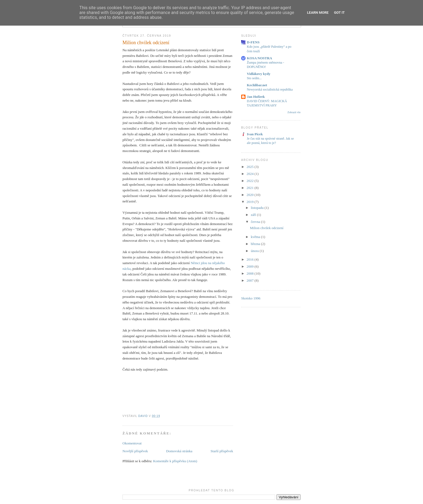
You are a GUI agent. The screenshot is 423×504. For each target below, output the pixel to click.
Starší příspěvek (222, 451)
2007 (250, 280)
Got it (339, 13)
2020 (250, 195)
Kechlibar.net (257, 85)
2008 (250, 273)
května (256, 237)
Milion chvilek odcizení (267, 228)
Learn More (318, 13)
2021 (250, 188)
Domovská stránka (179, 451)
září (254, 215)
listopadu (258, 208)
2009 (250, 266)
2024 (250, 174)
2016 (250, 259)
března (256, 244)
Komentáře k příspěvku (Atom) (175, 461)
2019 (250, 202)
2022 (250, 181)
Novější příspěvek (135, 451)
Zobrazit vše (294, 112)
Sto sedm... (254, 78)
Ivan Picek (255, 134)
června (256, 222)
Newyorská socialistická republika (270, 89)
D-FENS (253, 42)
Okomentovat (132, 443)
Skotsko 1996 (251, 298)
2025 (250, 167)
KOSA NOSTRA (260, 58)
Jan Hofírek (256, 97)
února (255, 251)
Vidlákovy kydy (259, 74)
